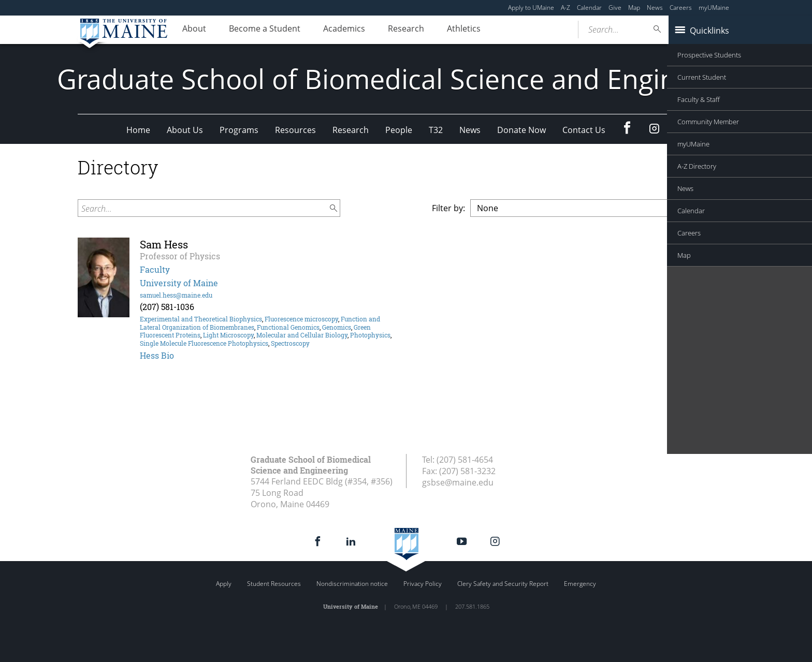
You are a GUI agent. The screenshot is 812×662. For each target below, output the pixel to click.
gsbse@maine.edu (458, 482)
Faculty (155, 269)
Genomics (337, 327)
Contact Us (584, 130)
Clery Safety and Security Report (503, 584)
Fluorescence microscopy (301, 319)
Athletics (487, 30)
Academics (357, 30)
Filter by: (448, 208)
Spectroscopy (290, 343)
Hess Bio (157, 355)
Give (615, 8)
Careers (681, 8)
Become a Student (272, 30)
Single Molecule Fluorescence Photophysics (204, 343)
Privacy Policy (423, 584)
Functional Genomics (288, 327)
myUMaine (714, 8)
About (197, 30)
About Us (185, 130)
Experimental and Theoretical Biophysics (201, 319)
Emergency (580, 584)
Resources (295, 130)
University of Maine (179, 283)
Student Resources (274, 584)
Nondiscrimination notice (352, 584)
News (655, 8)
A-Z (565, 8)
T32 (436, 130)
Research (424, 30)
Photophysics (370, 335)
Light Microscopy (228, 335)
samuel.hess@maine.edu (176, 295)
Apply (224, 584)
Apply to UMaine (531, 8)
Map (634, 8)
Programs (239, 130)
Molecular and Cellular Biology (302, 335)
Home (138, 130)
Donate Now (521, 130)
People (399, 130)
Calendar (589, 8)
